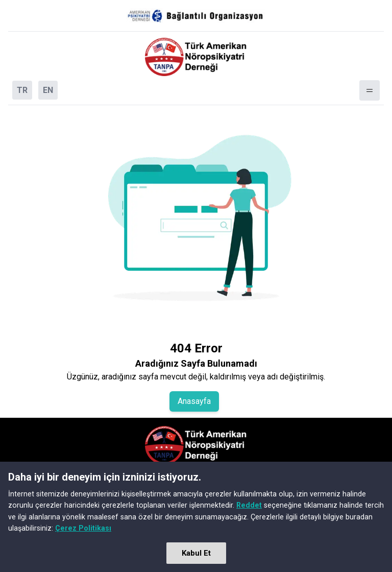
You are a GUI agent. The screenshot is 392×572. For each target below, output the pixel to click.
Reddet (249, 505)
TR (22, 90)
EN (48, 90)
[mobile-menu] (370, 90)
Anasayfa (194, 401)
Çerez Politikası (83, 528)
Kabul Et (196, 553)
